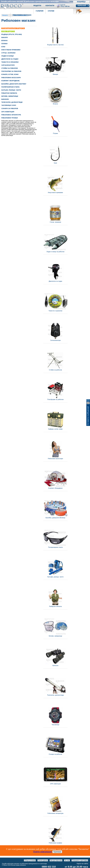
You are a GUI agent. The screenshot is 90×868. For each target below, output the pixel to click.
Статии (51, 11)
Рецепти (37, 6)
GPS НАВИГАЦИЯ (8, 112)
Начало (5, 15)
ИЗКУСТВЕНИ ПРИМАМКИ (11, 50)
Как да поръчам (56, 860)
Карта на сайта (82, 864)
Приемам (57, 852)
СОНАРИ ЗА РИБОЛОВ (10, 108)
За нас (67, 860)
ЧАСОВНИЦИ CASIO (9, 105)
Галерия (40, 11)
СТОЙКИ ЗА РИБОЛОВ (10, 68)
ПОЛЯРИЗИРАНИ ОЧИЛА (10, 87)
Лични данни (43, 860)
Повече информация (43, 852)
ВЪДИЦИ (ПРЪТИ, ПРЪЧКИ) (12, 34)
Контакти (50, 6)
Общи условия (30, 860)
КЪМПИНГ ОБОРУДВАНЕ (10, 81)
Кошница (81, 2)
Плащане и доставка (80, 860)
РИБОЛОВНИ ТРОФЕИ (10, 118)
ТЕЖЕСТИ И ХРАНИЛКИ (10, 62)
